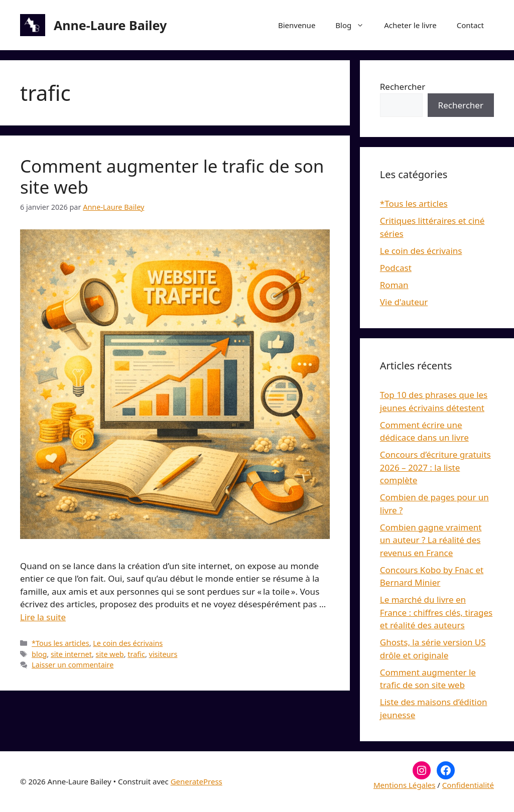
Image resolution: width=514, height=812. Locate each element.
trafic (136, 654)
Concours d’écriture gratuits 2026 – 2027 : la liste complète (435, 467)
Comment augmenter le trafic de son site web (172, 176)
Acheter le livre (410, 25)
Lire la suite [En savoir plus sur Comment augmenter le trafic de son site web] (43, 617)
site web (110, 654)
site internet (71, 654)
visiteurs (163, 654)
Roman (394, 285)
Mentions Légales (405, 785)
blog (39, 654)
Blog (355, 25)
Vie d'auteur (404, 302)
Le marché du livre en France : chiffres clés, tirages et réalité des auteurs (436, 612)
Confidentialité (468, 785)
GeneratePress (197, 781)
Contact (470, 25)
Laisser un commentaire (73, 665)
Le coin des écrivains (128, 643)
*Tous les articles (60, 643)
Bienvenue (297, 25)
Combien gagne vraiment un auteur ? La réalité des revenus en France (431, 540)
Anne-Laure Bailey (110, 25)
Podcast (396, 268)
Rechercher (403, 87)
